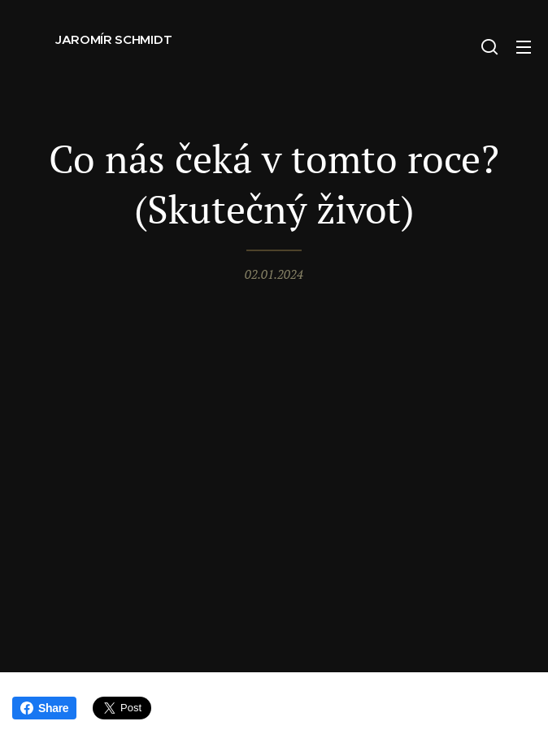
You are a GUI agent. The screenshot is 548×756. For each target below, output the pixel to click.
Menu (524, 47)
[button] (489, 46)
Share (44, 708)
